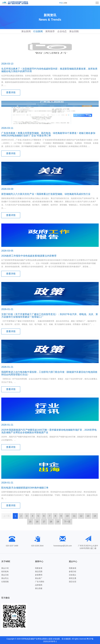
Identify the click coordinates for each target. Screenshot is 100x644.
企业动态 (62, 31)
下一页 (67, 522)
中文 (61, 3)
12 (81, 516)
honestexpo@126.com (63, 546)
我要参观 (73, 568)
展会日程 (5, 575)
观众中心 (73, 561)
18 (51, 522)
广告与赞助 (40, 582)
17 (44, 522)
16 (37, 522)
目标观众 (73, 575)
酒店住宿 (73, 582)
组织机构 (5, 571)
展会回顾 (74, 31)
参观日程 (73, 571)
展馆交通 (73, 578)
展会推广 (39, 578)
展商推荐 (50, 31)
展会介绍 (5, 568)
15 (30, 522)
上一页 (7, 516)
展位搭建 (39, 588)
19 (58, 522)
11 (74, 516)
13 (88, 516)
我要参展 (39, 568)
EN (66, 3)
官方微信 (5, 598)
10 (67, 516)
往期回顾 (5, 582)
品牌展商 (39, 585)
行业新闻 (38, 31)
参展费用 (39, 575)
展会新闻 (26, 31)
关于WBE (6, 561)
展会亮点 (5, 578)
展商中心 (39, 561)
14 (95, 516)
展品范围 (39, 571)
